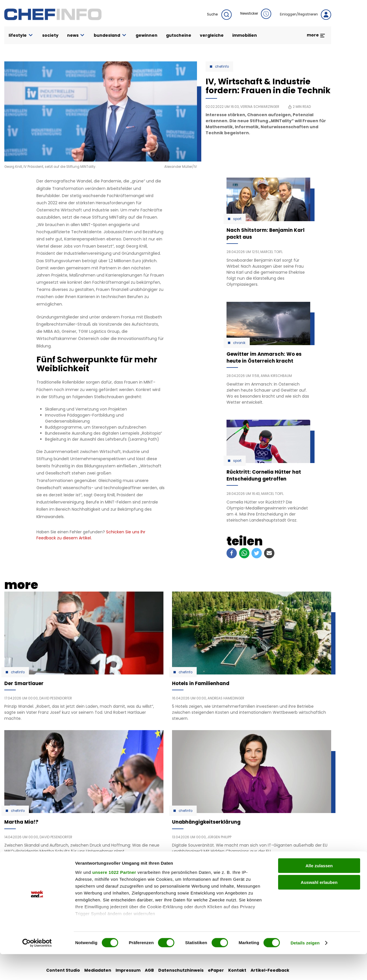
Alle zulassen (319, 891)
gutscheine (179, 35)
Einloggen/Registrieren (305, 15)
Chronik (239, 343)
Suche (219, 15)
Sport (237, 219)
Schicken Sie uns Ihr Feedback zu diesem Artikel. (91, 535)
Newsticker (256, 14)
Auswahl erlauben (319, 908)
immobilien (245, 35)
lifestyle (21, 35)
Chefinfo (222, 67)
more (316, 35)
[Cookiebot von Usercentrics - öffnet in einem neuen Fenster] (37, 969)
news (76, 35)
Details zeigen (305, 969)
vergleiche (212, 35)
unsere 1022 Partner (114, 898)
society (50, 35)
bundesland (110, 35)
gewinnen (147, 35)
